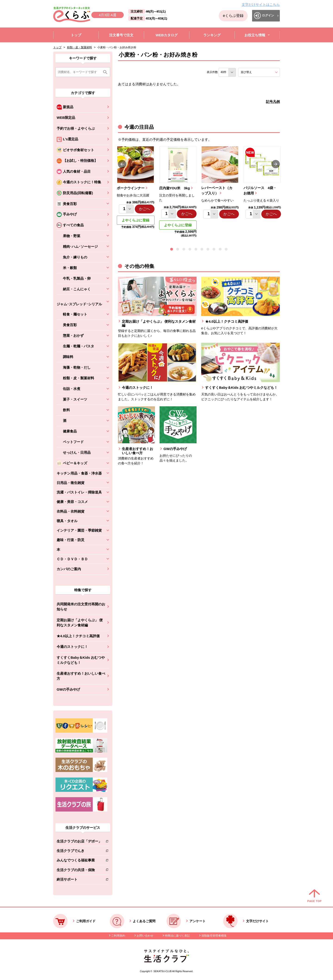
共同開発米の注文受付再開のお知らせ (81, 607)
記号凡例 (273, 102)
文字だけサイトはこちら (261, 5)
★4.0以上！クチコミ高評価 (78, 636)
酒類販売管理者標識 (214, 936)
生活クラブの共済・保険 (79, 871)
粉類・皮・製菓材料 (80, 47)
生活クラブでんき (79, 852)
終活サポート (79, 880)
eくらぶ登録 (233, 16)
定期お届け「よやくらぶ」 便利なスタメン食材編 (80, 623)
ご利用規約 (118, 936)
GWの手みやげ (68, 689)
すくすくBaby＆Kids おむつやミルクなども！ (81, 660)
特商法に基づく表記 (177, 936)
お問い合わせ (145, 936)
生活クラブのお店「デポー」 (79, 842)
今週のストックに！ (72, 647)
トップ (57, 47)
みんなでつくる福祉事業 (79, 861)
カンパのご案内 (69, 569)
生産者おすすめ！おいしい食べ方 (81, 676)
